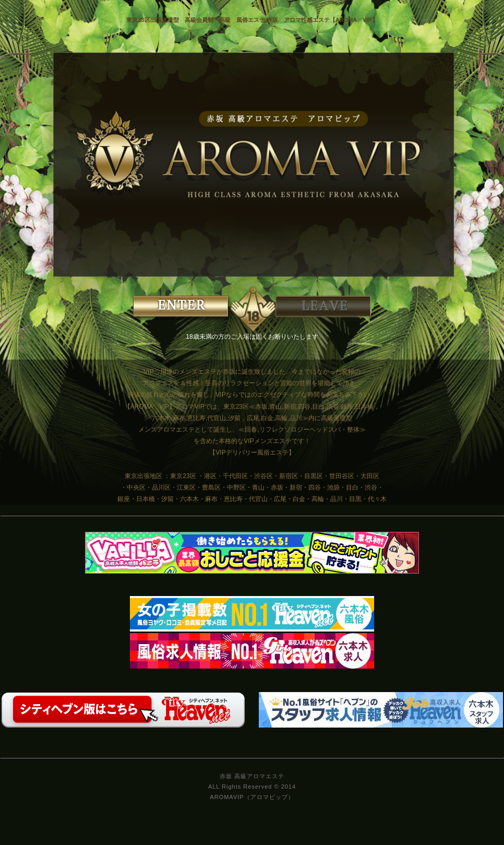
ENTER (193, 308)
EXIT (311, 308)
